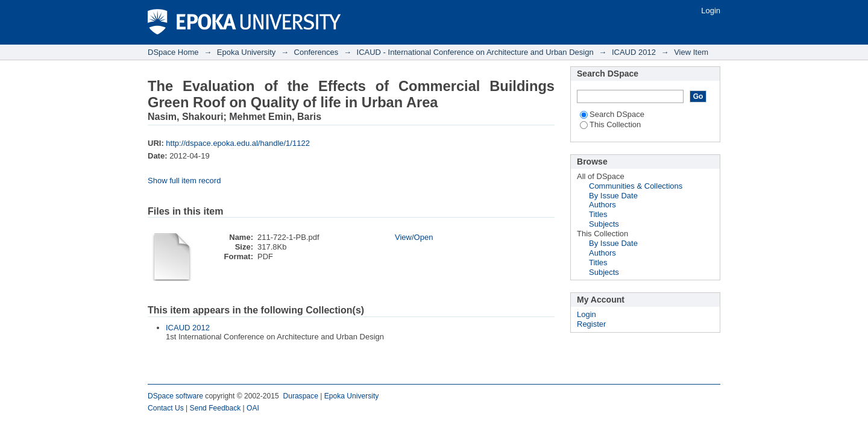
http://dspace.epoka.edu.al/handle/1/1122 (238, 143)
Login (711, 11)
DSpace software (175, 396)
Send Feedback (215, 408)
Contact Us (166, 408)
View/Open (414, 237)
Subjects (604, 224)
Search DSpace (612, 114)
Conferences (316, 52)
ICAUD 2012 (634, 52)
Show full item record (184, 181)
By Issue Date (613, 196)
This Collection (610, 124)
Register (591, 324)
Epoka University (247, 52)
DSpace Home (173, 52)
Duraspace (300, 396)
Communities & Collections (636, 186)
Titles (598, 214)
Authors (602, 205)
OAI (253, 408)
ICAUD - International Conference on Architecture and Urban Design (475, 52)
